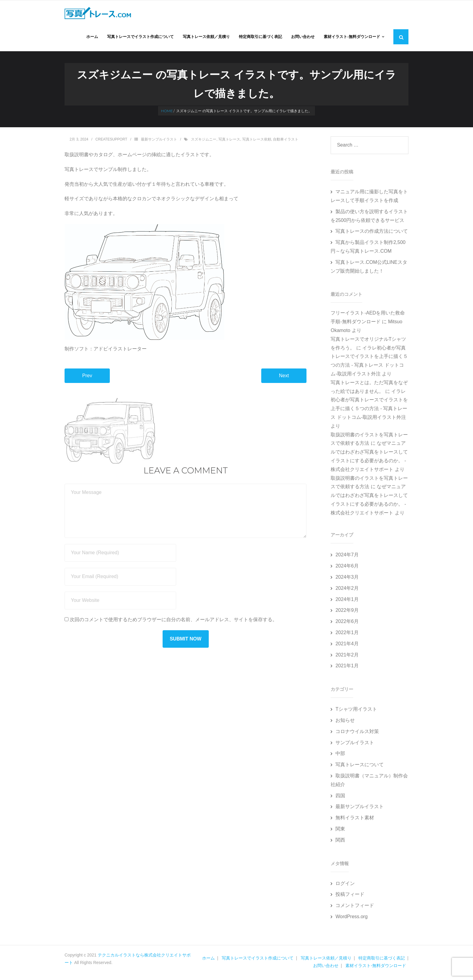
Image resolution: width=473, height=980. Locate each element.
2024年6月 (347, 567)
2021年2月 (347, 656)
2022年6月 (347, 623)
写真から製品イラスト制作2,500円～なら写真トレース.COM (368, 248)
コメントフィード (355, 907)
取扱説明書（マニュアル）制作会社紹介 (369, 782)
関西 (340, 841)
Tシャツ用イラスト (356, 711)
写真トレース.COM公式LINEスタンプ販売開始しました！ (369, 268)
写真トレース (229, 141)
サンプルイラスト (355, 744)
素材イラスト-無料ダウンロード (376, 967)
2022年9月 (347, 612)
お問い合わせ (326, 967)
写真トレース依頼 (257, 141)
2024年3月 (347, 579)
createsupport (111, 141)
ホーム (208, 959)
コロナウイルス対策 (357, 733)
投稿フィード (350, 896)
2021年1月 (347, 667)
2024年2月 (347, 590)
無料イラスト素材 (355, 819)
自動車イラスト (286, 141)
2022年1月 (347, 634)
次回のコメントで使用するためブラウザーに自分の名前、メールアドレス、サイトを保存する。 (173, 621)
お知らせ (345, 722)
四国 (340, 797)
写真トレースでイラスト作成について (258, 959)
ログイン (345, 885)
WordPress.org (351, 918)
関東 (340, 830)
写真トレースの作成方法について (372, 233)
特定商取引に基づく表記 (382, 959)
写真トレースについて (360, 766)
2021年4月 (347, 645)
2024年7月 (347, 556)
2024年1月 (347, 601)
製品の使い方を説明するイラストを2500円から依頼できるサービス (369, 217)
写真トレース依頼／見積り (326, 959)
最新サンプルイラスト (159, 141)
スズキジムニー (204, 141)
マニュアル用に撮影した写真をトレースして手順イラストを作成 (369, 198)
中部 (340, 755)
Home (167, 112)
